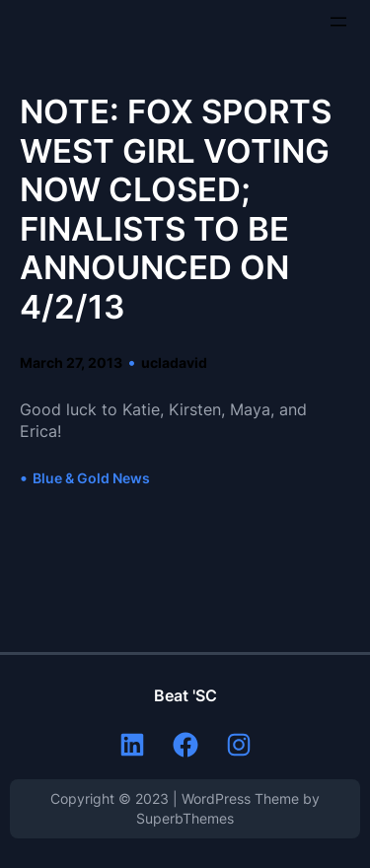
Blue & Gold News (91, 478)
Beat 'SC (185, 695)
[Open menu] (338, 22)
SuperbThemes (185, 818)
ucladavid (174, 362)
